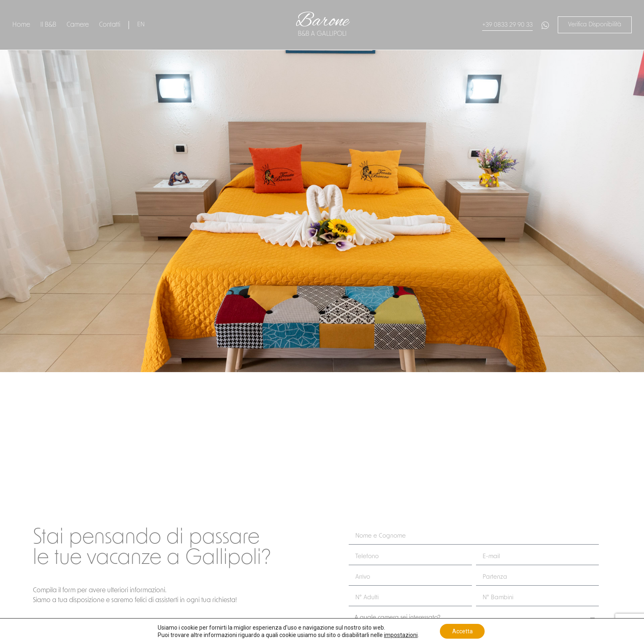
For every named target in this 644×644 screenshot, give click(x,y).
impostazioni (400, 635)
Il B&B (48, 25)
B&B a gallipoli (322, 34)
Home (21, 25)
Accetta (462, 631)
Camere (78, 25)
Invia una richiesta (27, 468)
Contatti (110, 25)
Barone (322, 21)
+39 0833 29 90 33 (507, 25)
